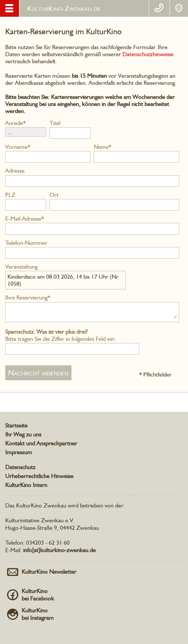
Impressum (19, 452)
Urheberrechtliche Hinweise (39, 476)
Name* (103, 147)
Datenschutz (20, 467)
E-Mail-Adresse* (25, 219)
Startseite (16, 425)
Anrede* (15, 123)
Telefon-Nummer (26, 243)
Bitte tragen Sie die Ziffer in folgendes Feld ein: (60, 335)
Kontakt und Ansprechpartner (41, 443)
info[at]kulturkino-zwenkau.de (59, 550)
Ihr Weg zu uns (23, 434)
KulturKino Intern (26, 485)
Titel (55, 123)
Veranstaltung (21, 267)
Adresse (15, 171)
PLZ (10, 195)
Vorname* (18, 147)
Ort (54, 195)
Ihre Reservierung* (28, 297)
